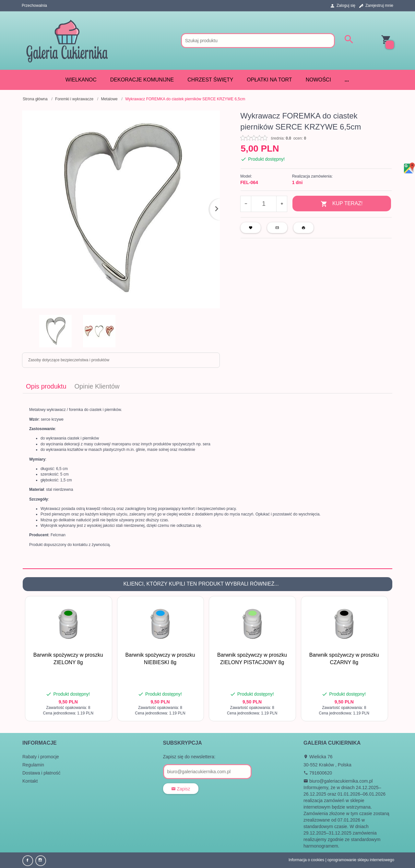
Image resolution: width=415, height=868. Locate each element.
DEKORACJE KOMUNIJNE (142, 80)
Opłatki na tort (269, 80)
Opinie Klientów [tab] (97, 386)
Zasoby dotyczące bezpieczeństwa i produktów (69, 360)
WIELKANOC (81, 80)
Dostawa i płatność (41, 773)
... (347, 80)
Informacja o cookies (306, 860)
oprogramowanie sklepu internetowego (361, 860)
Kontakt (30, 781)
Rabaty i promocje (41, 757)
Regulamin (33, 765)
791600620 (318, 773)
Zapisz (181, 789)
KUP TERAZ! (342, 204)
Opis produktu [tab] (46, 386)
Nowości (318, 80)
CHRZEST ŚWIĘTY (210, 80)
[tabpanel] (207, 481)
